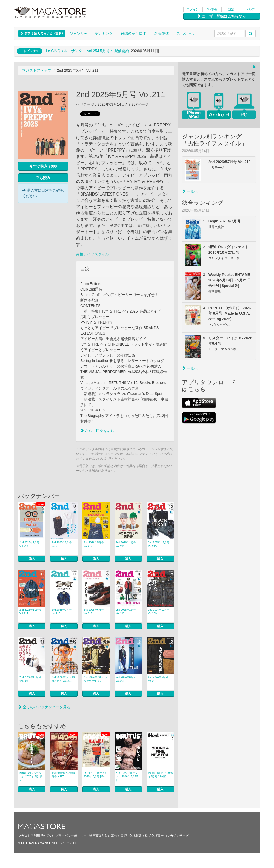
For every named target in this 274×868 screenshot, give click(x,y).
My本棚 (212, 9)
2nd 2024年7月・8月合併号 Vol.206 (96, 679)
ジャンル (78, 34)
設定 (231, 9)
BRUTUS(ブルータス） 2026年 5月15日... (127, 777)
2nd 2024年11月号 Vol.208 (30, 679)
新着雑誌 (161, 34)
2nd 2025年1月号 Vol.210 (126, 612)
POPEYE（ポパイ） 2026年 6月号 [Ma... (96, 775)
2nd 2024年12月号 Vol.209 (159, 612)
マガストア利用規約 (32, 836)
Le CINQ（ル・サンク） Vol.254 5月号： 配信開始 (87, 51)
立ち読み (43, 178)
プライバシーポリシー (71, 836)
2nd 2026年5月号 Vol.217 (94, 544)
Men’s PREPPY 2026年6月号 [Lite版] (160, 775)
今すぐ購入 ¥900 (43, 166)
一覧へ (190, 191)
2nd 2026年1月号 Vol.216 (126, 544)
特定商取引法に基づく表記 (108, 836)
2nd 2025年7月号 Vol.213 (62, 612)
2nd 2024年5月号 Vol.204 (158, 679)
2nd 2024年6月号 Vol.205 (126, 679)
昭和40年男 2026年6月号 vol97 (64, 775)
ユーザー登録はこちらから (221, 16)
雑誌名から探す (133, 34)
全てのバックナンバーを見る (44, 707)
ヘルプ (250, 9)
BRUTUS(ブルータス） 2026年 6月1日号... (31, 777)
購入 (32, 559)
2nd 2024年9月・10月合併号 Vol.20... (63, 679)
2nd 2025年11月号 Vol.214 (30, 612)
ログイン (193, 9)
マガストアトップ (37, 70)
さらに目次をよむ (97, 431)
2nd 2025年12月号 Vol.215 (159, 544)
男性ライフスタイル (93, 254)
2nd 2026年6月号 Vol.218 (62, 544)
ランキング (104, 34)
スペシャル (186, 34)
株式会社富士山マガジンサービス (168, 836)
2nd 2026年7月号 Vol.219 (29, 544)
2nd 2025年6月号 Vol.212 (94, 612)
